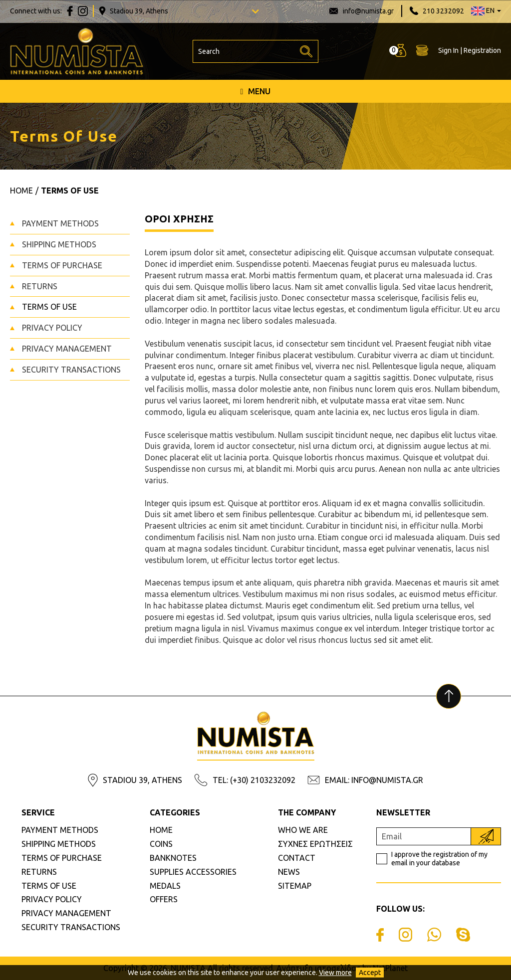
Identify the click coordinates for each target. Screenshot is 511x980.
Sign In (448, 50)
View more (335, 973)
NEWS (289, 872)
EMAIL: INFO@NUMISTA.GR (374, 780)
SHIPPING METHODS (59, 244)
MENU (256, 91)
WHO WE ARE (303, 830)
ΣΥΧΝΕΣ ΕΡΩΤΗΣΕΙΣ (315, 844)
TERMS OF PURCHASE (62, 265)
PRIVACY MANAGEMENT (67, 349)
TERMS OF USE (49, 307)
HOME (161, 830)
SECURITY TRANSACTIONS (71, 370)
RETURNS (40, 286)
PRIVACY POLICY (52, 328)
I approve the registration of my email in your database (439, 859)
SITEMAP (295, 886)
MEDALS (165, 886)
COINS (161, 844)
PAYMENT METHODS (60, 223)
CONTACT (297, 858)
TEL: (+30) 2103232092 (254, 780)
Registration (482, 50)
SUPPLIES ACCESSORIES (193, 872)
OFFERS (164, 899)
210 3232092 (443, 11)
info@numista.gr (368, 11)
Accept (370, 973)
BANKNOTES (173, 858)
